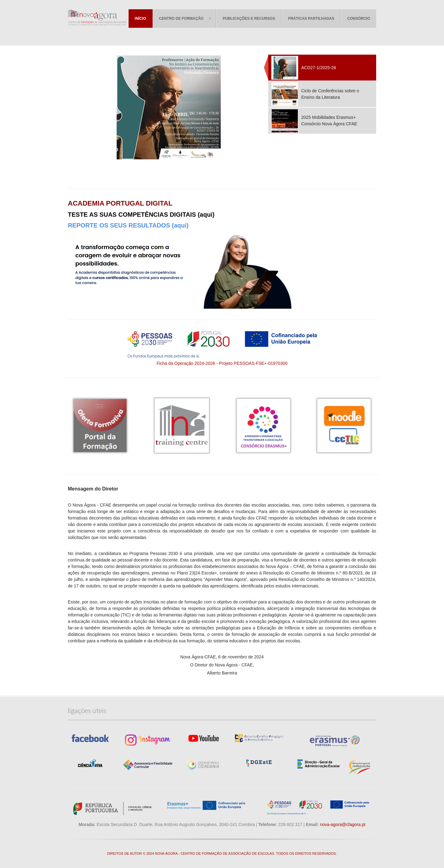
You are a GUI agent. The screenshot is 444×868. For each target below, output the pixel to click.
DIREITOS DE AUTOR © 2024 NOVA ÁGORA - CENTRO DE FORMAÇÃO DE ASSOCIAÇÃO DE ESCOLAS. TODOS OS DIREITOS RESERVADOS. (222, 853)
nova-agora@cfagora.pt (343, 824)
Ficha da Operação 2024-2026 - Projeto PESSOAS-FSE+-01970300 (222, 363)
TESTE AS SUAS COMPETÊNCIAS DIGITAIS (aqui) (141, 215)
